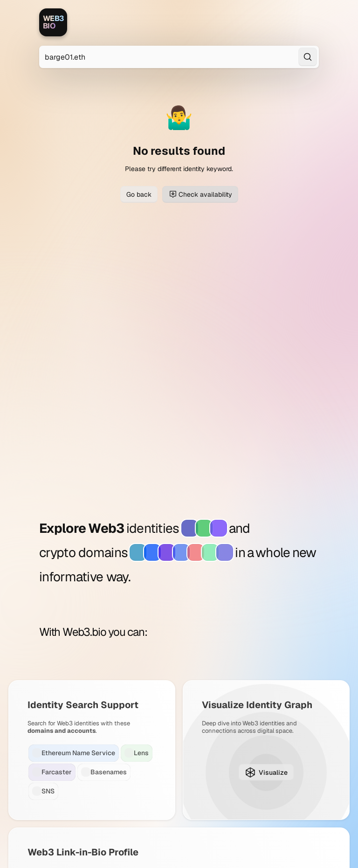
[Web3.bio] (53, 22)
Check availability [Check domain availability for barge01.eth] (200, 194)
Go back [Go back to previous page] (139, 194)
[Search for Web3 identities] (179, 57)
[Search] (308, 57)
